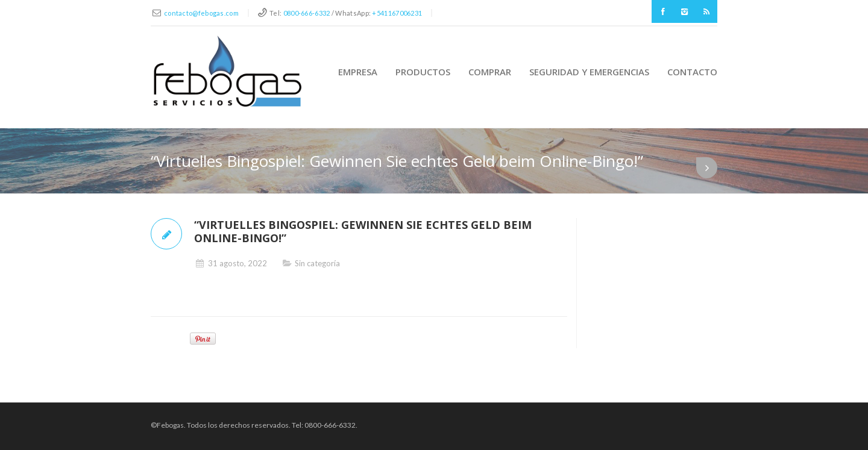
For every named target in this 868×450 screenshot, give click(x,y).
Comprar (490, 72)
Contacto (692, 72)
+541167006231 (397, 13)
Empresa (358, 72)
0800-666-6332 (307, 13)
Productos (423, 72)
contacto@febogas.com (201, 13)
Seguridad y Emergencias (589, 72)
